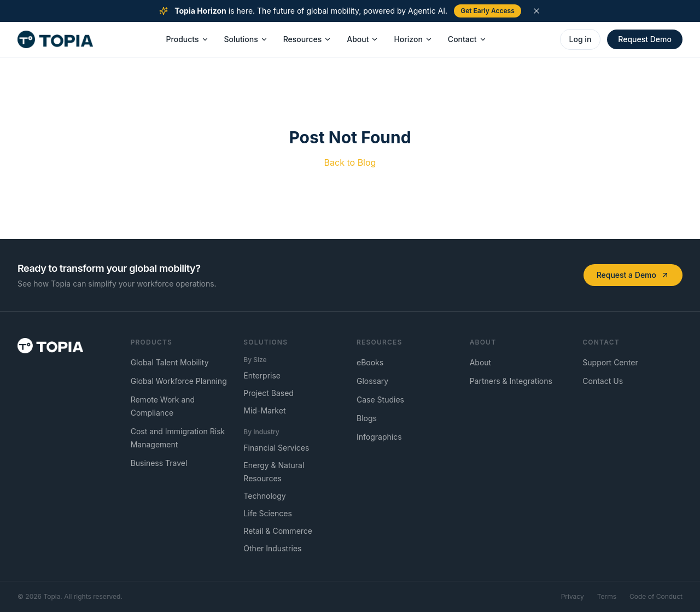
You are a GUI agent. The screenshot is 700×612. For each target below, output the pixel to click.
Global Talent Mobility (170, 362)
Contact (467, 39)
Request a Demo (633, 275)
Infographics (379, 437)
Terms (607, 596)
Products (188, 39)
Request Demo (645, 39)
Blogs (367, 418)
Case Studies (380, 400)
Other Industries (272, 548)
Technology (264, 496)
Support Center (610, 362)
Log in (581, 39)
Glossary (372, 381)
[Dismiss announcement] (536, 11)
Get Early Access (488, 11)
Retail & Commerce (278, 531)
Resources (308, 39)
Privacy (573, 596)
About (363, 39)
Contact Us (603, 381)
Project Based (269, 393)
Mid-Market (264, 410)
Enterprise (262, 375)
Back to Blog (350, 162)
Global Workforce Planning (179, 381)
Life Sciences (268, 513)
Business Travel (159, 463)
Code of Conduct (656, 596)
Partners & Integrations (511, 381)
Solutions (246, 39)
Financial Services (276, 448)
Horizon (413, 39)
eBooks (370, 362)
